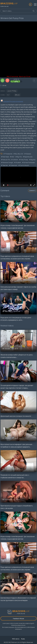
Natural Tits (6, 160)
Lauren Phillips (12, 91)
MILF (13, 157)
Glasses (28, 154)
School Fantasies (29, 162)
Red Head (6, 157)
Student (18, 162)
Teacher (5, 165)
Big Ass (33, 160)
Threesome (9, 154)
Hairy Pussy (24, 160)
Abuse (17, 95)
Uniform (15, 160)
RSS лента (16, 639)
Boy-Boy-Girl (19, 154)
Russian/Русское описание (13, 101)
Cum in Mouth (24, 165)
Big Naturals (28, 157)
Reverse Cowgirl (8, 162)
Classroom (14, 165)
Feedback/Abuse (18, 619)
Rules (23, 639)
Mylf (8, 95)
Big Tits (19, 157)
